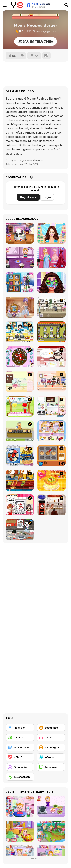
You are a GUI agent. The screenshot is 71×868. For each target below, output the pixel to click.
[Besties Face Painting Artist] (51, 283)
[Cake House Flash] (51, 480)
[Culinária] (51, 737)
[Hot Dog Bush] (20, 480)
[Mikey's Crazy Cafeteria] (51, 381)
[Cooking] (51, 455)
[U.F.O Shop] (51, 332)
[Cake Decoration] (20, 357)
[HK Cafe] (20, 332)
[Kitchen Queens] (20, 505)
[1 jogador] (20, 728)
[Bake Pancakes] (20, 431)
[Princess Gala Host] (51, 258)
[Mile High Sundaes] (20, 455)
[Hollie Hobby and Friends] (20, 406)
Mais (35, 859)
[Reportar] (34, 56)
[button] (14, 154)
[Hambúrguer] (51, 747)
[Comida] (20, 737)
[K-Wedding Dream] (20, 307)
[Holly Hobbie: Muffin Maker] (51, 431)
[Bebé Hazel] (51, 728)
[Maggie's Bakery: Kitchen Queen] (51, 357)
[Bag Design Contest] (20, 233)
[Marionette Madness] (51, 505)
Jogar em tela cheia (36, 41)
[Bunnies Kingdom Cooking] (20, 381)
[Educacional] (20, 747)
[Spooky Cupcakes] (20, 258)
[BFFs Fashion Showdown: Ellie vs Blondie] (51, 233)
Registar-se (28, 197)
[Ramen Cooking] (20, 530)
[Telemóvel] (51, 767)
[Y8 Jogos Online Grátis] (17, 5)
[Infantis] (51, 757)
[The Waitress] (51, 307)
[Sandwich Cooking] (51, 406)
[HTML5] (20, 757)
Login (47, 197)
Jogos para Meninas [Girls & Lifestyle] (31, 160)
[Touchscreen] (20, 777)
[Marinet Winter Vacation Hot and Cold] (20, 283)
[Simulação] (20, 767)
